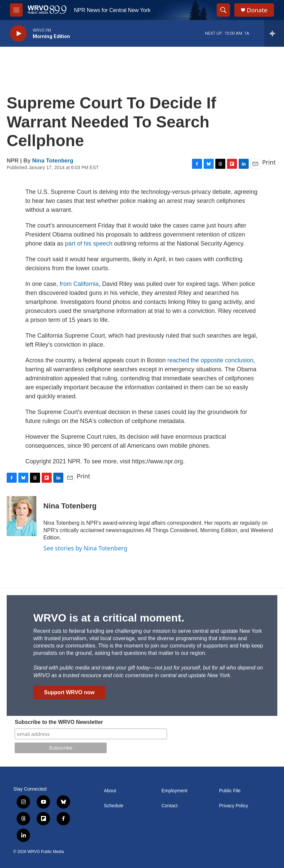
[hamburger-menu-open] (16, 10)
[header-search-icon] (223, 10)
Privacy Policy (233, 806)
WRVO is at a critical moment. (109, 618)
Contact (169, 806)
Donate (257, 10)
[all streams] (274, 33)
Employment (174, 791)
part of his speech (89, 244)
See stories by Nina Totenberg (85, 548)
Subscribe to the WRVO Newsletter (59, 722)
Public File (230, 791)
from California (79, 284)
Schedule (114, 806)
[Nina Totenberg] (22, 516)
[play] (18, 34)
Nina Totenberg (53, 161)
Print (269, 162)
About (110, 791)
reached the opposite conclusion (210, 360)
